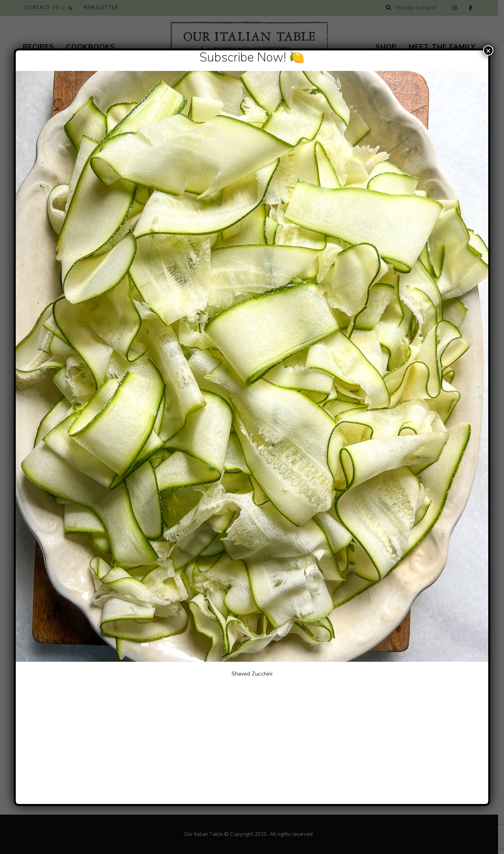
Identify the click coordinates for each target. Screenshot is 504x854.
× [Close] (488, 50)
